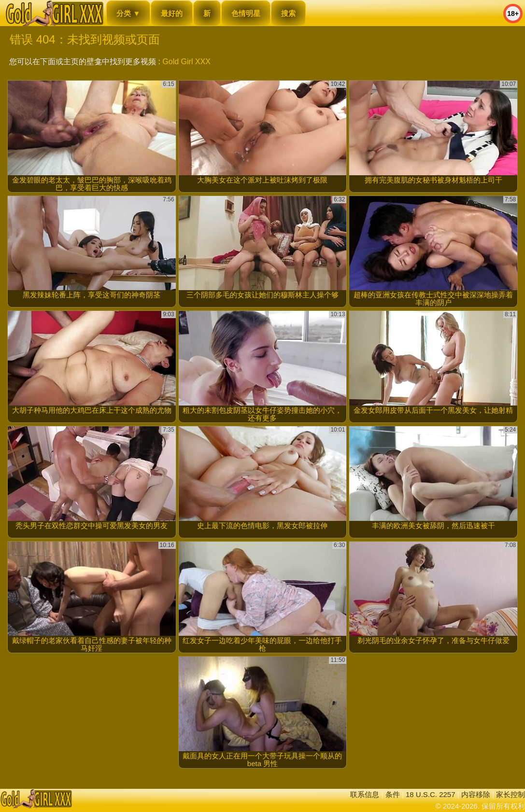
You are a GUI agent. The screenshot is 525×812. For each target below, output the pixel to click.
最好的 (172, 13)
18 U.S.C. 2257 (431, 794)
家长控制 (511, 794)
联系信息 (365, 794)
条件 (393, 794)
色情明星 (246, 13)
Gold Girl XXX (186, 62)
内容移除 (476, 794)
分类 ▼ (128, 13)
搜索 (288, 13)
